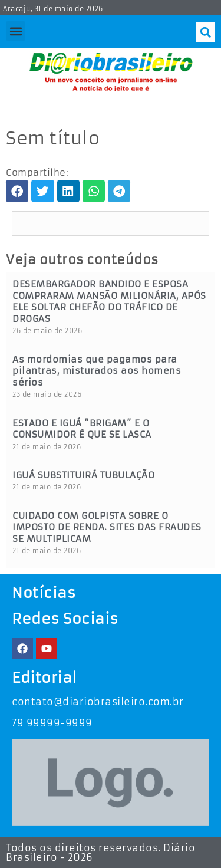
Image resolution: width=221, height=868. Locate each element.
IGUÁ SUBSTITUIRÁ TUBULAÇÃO (83, 475)
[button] (16, 31)
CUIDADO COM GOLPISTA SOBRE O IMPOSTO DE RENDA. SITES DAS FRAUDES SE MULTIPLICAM (107, 527)
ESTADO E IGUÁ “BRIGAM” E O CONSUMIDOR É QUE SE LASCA (82, 429)
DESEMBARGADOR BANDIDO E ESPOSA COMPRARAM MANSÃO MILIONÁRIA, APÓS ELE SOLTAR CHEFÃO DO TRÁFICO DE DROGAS (109, 301)
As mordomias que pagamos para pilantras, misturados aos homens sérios (97, 371)
